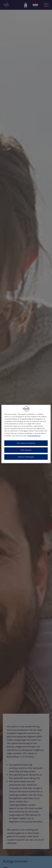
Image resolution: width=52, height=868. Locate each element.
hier (25, 431)
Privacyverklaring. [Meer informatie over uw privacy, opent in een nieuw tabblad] (34, 436)
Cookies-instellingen (26, 457)
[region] (26, 434)
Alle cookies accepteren (26, 443)
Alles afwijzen (26, 450)
